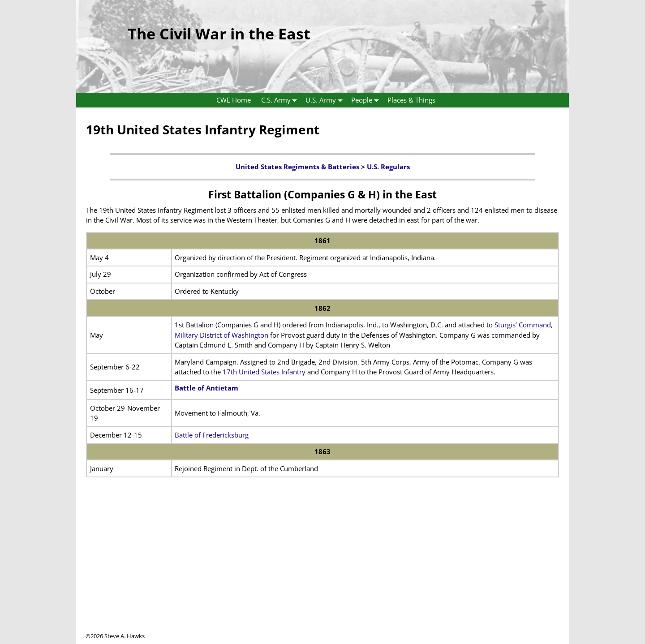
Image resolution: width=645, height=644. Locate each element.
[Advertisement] (322, 569)
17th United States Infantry (264, 372)
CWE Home (234, 100)
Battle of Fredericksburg (212, 435)
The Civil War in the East (219, 34)
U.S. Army (326, 100)
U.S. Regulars (388, 167)
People (367, 100)
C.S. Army (281, 100)
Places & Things (411, 100)
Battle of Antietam (206, 388)
